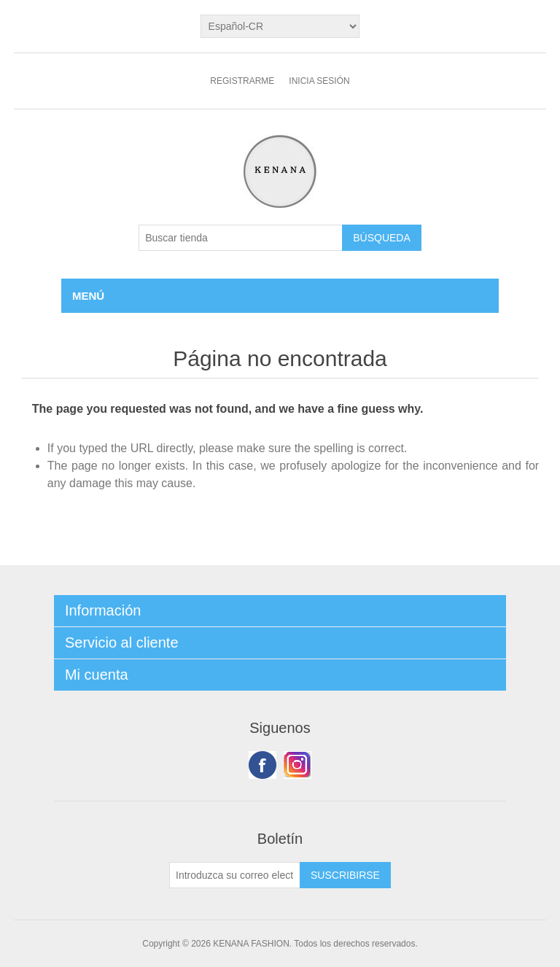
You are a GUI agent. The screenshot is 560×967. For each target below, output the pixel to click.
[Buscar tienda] (241, 238)
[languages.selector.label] (280, 26)
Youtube (297, 765)
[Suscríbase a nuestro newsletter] (235, 875)
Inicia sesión (319, 81)
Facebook (262, 765)
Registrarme (242, 81)
